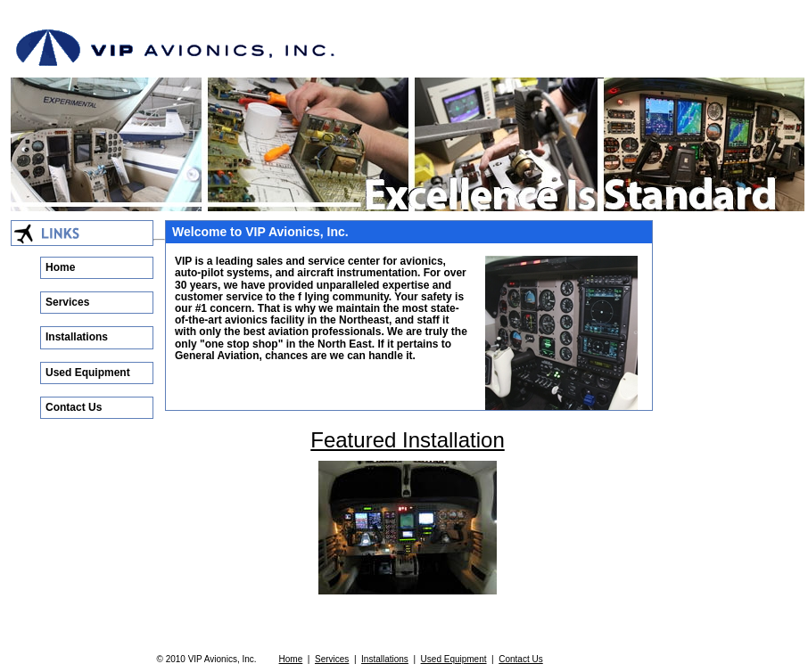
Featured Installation (407, 440)
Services (67, 302)
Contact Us (74, 407)
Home (60, 267)
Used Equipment (88, 373)
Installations (77, 337)
